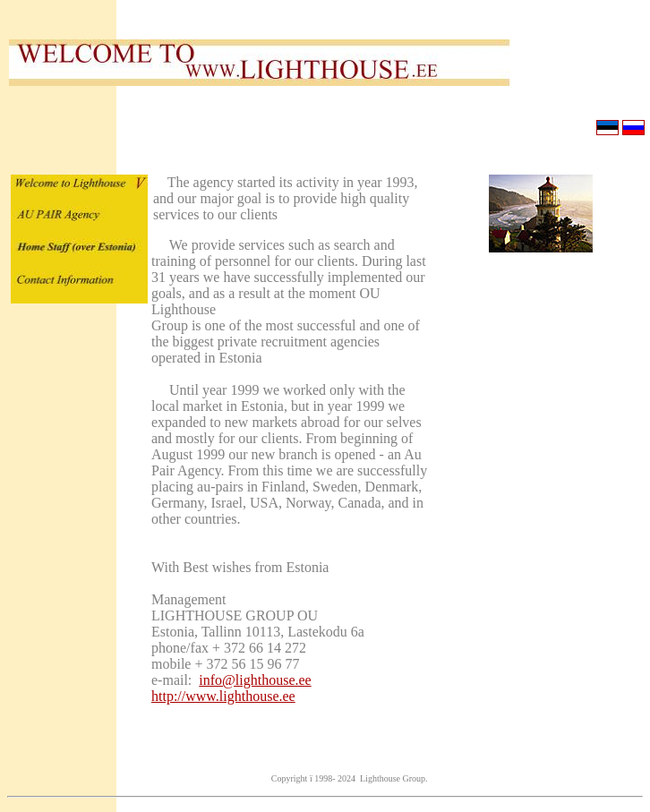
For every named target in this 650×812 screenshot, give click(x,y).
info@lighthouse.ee (255, 680)
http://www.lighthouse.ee (223, 696)
